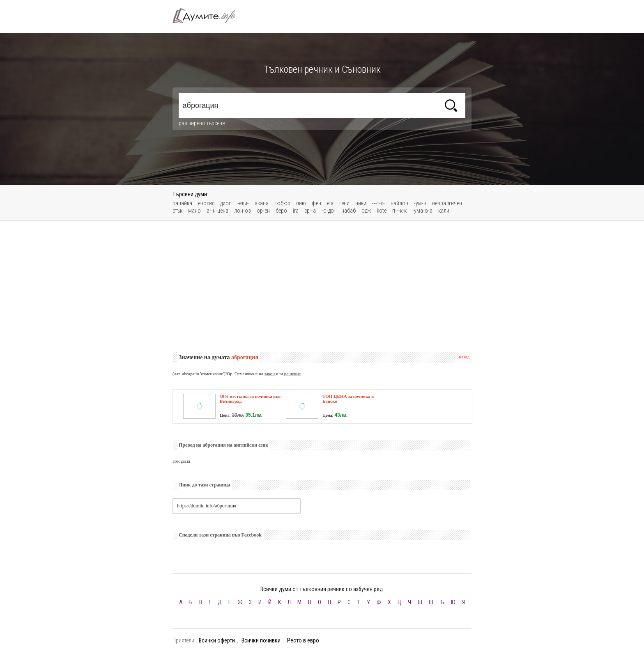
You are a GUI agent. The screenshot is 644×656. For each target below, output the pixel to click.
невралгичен (447, 203)
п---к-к (399, 211)
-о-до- (329, 211)
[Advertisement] (322, 287)
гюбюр (282, 203)
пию (301, 203)
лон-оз (243, 211)
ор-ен (263, 211)
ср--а (310, 211)
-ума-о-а (422, 211)
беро (281, 211)
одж (366, 211)
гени (344, 203)
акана (262, 203)
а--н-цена (217, 211)
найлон (399, 203)
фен (316, 203)
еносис (206, 203)
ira (296, 211)
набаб (348, 211)
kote (382, 211)
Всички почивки (261, 640)
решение (292, 374)
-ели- (243, 203)
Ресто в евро (303, 640)
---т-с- (378, 203)
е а (330, 203)
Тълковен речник (209, 16)
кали (444, 211)
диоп (226, 203)
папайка (182, 203)
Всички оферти (217, 640)
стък (177, 211)
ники (361, 203)
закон (270, 374)
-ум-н (420, 203)
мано (194, 211)
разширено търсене (202, 123)
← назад (461, 357)
